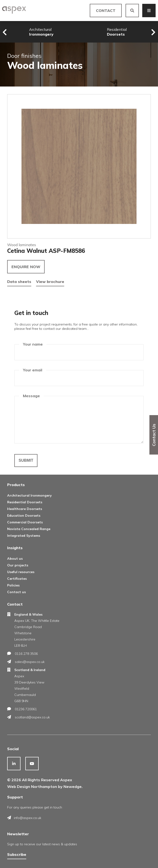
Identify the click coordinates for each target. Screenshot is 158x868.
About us (15, 559)
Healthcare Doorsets (25, 509)
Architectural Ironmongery (29, 495)
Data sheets (19, 282)
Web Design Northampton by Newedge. (45, 787)
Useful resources (21, 572)
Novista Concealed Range (29, 529)
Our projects (18, 565)
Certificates (17, 579)
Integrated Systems (24, 536)
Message (31, 396)
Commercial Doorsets (25, 522)
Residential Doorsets (25, 502)
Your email (33, 370)
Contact (106, 11)
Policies (13, 585)
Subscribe (17, 854)
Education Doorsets (24, 515)
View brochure (50, 282)
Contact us (16, 592)
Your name (33, 344)
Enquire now (26, 267)
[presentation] (5, 32)
